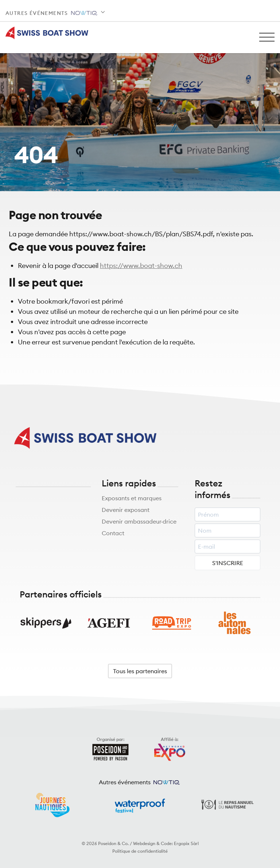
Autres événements (51, 13)
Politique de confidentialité (140, 851)
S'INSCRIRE (228, 563)
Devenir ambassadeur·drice (139, 521)
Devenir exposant (126, 510)
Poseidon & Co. (113, 843)
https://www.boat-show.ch (141, 266)
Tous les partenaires (140, 671)
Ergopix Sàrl (186, 843)
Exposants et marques (132, 498)
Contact (113, 533)
